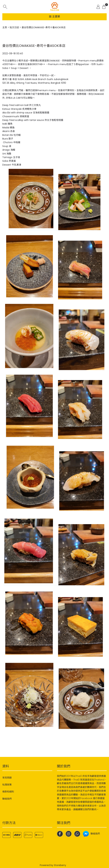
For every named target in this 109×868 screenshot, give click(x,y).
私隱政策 (7, 785)
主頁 (5, 27)
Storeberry (60, 865)
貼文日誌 (14, 27)
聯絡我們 (7, 799)
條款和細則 (8, 792)
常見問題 (7, 778)
